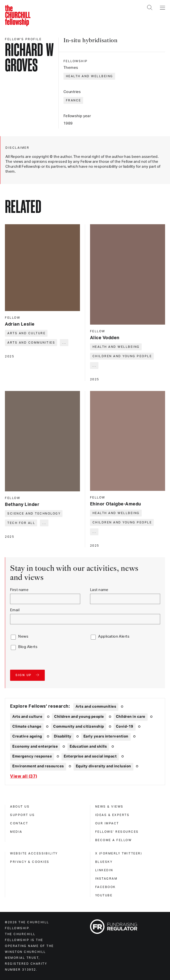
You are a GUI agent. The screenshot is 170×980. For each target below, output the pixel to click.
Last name (99, 590)
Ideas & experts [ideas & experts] (112, 815)
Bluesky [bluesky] (104, 862)
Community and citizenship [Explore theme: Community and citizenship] (79, 727)
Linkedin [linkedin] (104, 870)
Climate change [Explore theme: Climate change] (27, 727)
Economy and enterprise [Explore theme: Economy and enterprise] (35, 747)
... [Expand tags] (64, 343)
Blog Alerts (28, 647)
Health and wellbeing (90, 76)
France (74, 100)
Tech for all (21, 523)
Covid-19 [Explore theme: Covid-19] (125, 727)
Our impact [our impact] (107, 823)
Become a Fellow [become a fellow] (114, 840)
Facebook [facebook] (106, 887)
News (23, 637)
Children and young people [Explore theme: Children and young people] (79, 717)
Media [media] (16, 832)
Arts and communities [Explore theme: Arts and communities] (96, 707)
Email (15, 610)
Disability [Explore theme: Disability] (63, 736)
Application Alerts (114, 637)
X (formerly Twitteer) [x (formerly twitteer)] (119, 853)
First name (19, 590)
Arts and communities (31, 343)
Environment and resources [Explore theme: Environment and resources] (38, 766)
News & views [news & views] (109, 807)
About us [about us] (20, 807)
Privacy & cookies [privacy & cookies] (30, 862)
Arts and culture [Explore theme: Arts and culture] (27, 717)
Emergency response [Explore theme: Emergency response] (32, 756)
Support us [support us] (22, 815)
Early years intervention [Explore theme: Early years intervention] (106, 736)
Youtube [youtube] (104, 895)
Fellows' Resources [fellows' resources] (117, 832)
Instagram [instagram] (106, 879)
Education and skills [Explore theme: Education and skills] (88, 747)
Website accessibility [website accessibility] (34, 853)
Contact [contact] (19, 823)
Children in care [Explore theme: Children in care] (131, 717)
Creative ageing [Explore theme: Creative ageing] (27, 736)
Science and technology (34, 514)
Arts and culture (26, 333)
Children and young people (122, 356)
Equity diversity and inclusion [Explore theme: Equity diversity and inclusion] (103, 766)
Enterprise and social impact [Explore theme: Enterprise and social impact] (90, 756)
